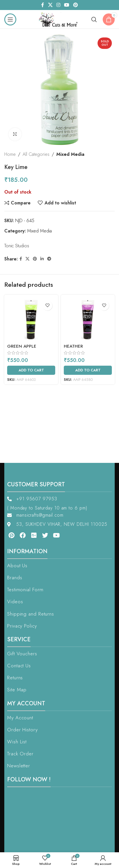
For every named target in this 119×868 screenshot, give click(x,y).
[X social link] (50, 5)
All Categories (36, 154)
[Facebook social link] (43, 5)
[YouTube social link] (67, 5)
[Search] (94, 19)
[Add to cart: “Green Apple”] (31, 370)
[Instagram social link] (58, 5)
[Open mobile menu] (10, 19)
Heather (73, 346)
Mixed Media (70, 154)
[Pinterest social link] (75, 5)
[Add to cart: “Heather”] (88, 370)
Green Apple (22, 346)
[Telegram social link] (49, 259)
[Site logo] (60, 19)
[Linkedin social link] (42, 259)
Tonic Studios (17, 246)
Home (10, 154)
